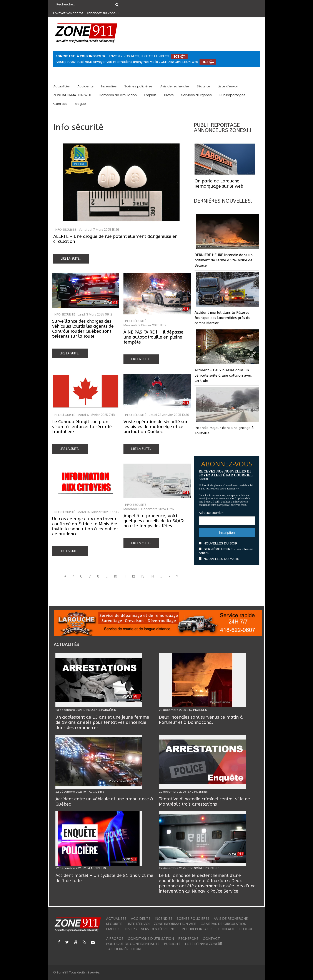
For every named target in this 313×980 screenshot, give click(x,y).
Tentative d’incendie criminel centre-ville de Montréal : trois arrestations (204, 802)
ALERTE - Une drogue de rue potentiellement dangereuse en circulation (115, 239)
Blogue (80, 104)
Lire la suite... (71, 259)
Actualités (62, 86)
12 (133, 576)
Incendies (109, 86)
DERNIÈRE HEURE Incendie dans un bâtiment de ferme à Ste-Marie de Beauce (224, 260)
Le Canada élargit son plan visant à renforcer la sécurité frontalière (82, 427)
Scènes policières (138, 86)
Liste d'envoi (228, 86)
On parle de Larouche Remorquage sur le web (219, 184)
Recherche (188, 939)
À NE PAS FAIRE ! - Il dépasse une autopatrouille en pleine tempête (153, 337)
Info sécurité (66, 230)
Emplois (150, 95)
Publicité (172, 944)
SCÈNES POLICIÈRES (103, 710)
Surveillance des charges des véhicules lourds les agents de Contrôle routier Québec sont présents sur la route (83, 329)
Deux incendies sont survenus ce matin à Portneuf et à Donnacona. (201, 720)
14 (152, 576)
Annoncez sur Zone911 (103, 13)
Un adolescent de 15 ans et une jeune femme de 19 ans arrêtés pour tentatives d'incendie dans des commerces (102, 722)
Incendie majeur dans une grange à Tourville (224, 430)
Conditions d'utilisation (151, 939)
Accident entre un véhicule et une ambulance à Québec (104, 802)
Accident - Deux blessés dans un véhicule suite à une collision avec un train (223, 375)
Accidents (86, 86)
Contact (60, 104)
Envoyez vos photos (68, 13)
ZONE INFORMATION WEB (72, 95)
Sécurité (203, 86)
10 (116, 576)
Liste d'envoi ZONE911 (204, 944)
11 (125, 576)
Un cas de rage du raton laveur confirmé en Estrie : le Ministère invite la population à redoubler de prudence (85, 526)
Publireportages (232, 95)
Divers (169, 95)
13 (143, 576)
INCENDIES (200, 710)
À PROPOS (115, 939)
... (107, 576)
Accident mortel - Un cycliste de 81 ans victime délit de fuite (104, 878)
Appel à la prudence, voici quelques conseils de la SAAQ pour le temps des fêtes (154, 521)
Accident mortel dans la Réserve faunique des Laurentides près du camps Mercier (222, 318)
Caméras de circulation (118, 95)
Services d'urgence (197, 95)
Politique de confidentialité (133, 944)
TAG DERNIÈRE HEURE (124, 949)
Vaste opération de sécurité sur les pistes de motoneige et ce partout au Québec (156, 427)
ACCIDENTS (97, 792)
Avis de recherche (175, 86)
